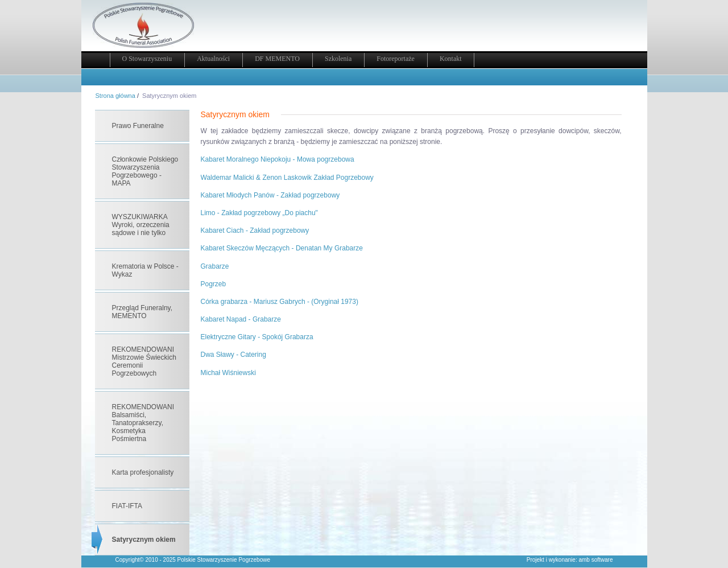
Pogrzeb (214, 284)
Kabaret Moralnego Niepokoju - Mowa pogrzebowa (278, 159)
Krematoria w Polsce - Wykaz (145, 270)
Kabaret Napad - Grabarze (241, 319)
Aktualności (213, 59)
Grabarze (215, 266)
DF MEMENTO (277, 59)
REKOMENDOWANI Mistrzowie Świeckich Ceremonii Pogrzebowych (144, 361)
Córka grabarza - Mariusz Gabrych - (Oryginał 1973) (280, 302)
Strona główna (115, 96)
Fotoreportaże (396, 59)
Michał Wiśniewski (228, 373)
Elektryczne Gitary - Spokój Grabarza (257, 337)
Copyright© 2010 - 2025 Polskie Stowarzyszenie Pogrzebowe (193, 560)
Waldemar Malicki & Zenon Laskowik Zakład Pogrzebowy (287, 178)
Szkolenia (338, 59)
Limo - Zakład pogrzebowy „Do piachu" (259, 213)
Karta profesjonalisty (143, 472)
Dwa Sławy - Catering (233, 355)
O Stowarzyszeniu (147, 59)
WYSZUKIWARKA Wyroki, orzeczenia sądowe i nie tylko (141, 225)
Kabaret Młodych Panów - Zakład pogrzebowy (270, 195)
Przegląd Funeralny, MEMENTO (142, 312)
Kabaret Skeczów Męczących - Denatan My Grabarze (282, 248)
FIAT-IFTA (127, 506)
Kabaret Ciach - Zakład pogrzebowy (255, 231)
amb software (595, 560)
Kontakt (451, 59)
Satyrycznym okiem (144, 540)
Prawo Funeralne (138, 126)
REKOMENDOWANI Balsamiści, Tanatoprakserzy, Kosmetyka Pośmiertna (143, 423)
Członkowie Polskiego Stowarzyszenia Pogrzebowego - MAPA (145, 171)
